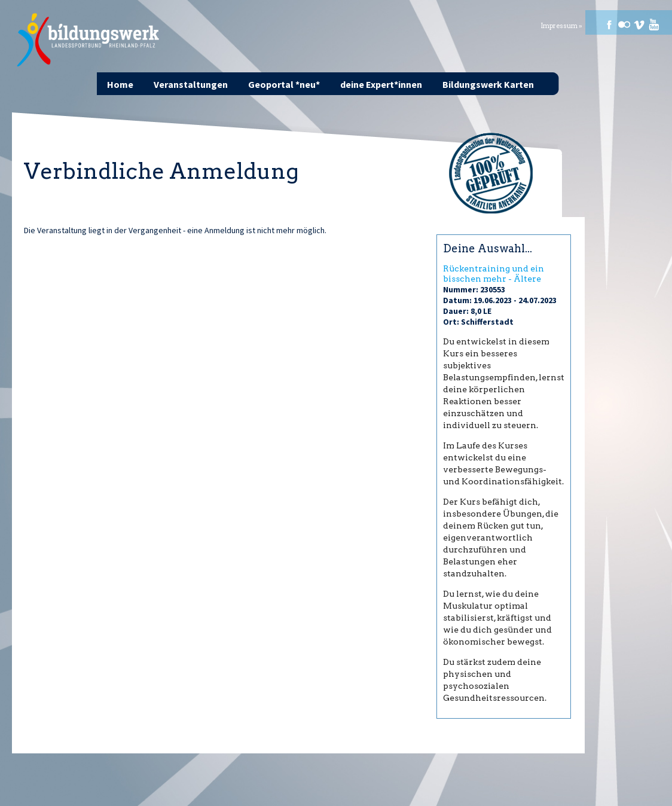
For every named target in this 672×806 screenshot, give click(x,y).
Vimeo (639, 25)
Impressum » (561, 26)
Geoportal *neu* (284, 84)
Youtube (654, 25)
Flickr (624, 25)
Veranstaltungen (191, 84)
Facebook (609, 25)
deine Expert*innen (381, 84)
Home (120, 84)
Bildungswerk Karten (488, 84)
